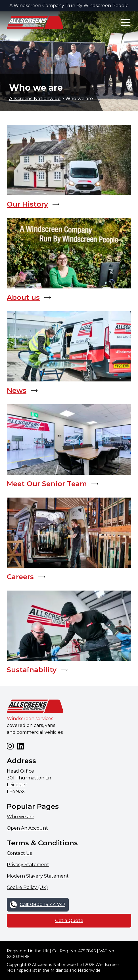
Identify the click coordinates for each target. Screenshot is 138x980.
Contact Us (19, 853)
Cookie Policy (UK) (27, 887)
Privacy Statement (28, 865)
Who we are (21, 817)
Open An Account (27, 828)
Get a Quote (69, 921)
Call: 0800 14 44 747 (42, 905)
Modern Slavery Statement (38, 876)
